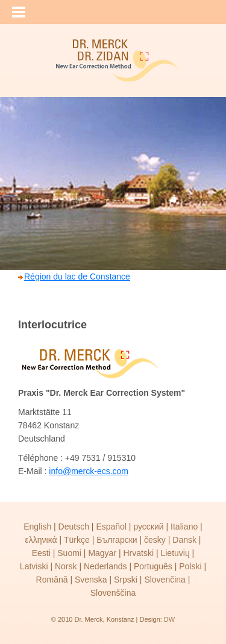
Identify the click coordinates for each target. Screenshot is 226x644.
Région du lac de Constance (77, 277)
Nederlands (105, 566)
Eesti (41, 553)
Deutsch (74, 527)
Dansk (184, 540)
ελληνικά (41, 540)
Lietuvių (175, 553)
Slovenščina (113, 593)
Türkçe (77, 540)
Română (52, 580)
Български (117, 540)
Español (111, 527)
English (37, 527)
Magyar (102, 553)
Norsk (66, 566)
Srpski (126, 580)
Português (153, 566)
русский (148, 527)
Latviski (34, 566)
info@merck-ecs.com (89, 471)
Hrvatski (138, 553)
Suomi (69, 553)
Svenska (91, 580)
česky (155, 540)
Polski (190, 566)
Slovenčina (165, 580)
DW (169, 619)
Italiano (184, 527)
